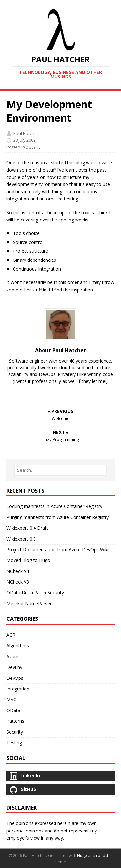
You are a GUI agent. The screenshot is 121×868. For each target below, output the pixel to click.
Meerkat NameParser (29, 603)
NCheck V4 (18, 571)
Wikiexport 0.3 (21, 539)
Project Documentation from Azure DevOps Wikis (59, 550)
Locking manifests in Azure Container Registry (54, 506)
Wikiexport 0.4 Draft (27, 528)
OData (13, 710)
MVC (11, 699)
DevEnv (33, 148)
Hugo (82, 856)
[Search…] (60, 470)
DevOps (15, 678)
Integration (18, 689)
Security (15, 732)
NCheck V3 (18, 582)
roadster (104, 856)
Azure (12, 656)
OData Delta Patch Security (35, 592)
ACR (11, 635)
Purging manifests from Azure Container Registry (58, 517)
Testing (14, 743)
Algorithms (18, 645)
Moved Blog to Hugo (28, 560)
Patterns (15, 721)
